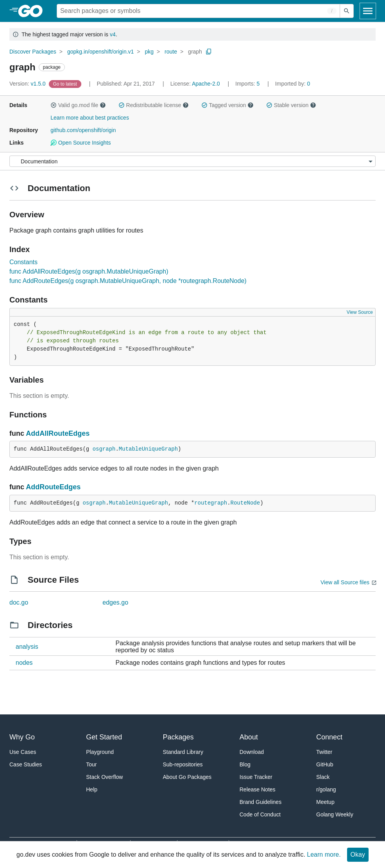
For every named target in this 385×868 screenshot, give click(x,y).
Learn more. (324, 855)
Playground (100, 752)
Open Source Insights (81, 143)
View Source (360, 312)
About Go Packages (187, 777)
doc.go (19, 602)
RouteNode (245, 503)
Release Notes (258, 789)
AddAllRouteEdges (58, 433)
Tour (91, 764)
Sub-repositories (183, 764)
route (171, 52)
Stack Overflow (104, 777)
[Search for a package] (198, 11)
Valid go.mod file (78, 105)
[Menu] (192, 161)
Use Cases (23, 752)
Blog (245, 764)
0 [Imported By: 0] (293, 84)
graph (195, 52)
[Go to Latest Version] (66, 84)
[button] (54, 105)
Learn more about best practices (90, 118)
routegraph (211, 503)
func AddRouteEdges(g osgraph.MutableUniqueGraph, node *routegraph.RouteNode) (128, 281)
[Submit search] (347, 11)
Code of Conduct (260, 814)
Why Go (22, 737)
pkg (149, 52)
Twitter (324, 752)
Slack (323, 777)
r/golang (326, 789)
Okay (358, 855)
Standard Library (183, 752)
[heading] (33, 11)
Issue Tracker (256, 777)
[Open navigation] (368, 11)
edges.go (115, 602)
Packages (178, 737)
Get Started (104, 737)
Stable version (291, 105)
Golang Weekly (335, 814)
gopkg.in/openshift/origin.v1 (100, 52)
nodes (24, 663)
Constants (23, 262)
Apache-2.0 (206, 84)
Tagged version (227, 105)
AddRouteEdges (53, 487)
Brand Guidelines (261, 802)
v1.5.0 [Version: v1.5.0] (28, 84)
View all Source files (345, 582)
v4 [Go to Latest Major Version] (113, 34)
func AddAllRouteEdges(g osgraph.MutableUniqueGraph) (89, 271)
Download (252, 752)
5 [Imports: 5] (248, 84)
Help (92, 789)
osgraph (104, 449)
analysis (27, 647)
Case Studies (26, 764)
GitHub (325, 764)
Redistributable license (154, 105)
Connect (329, 737)
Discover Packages (33, 52)
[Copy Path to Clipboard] (209, 52)
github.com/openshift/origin (83, 130)
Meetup (325, 802)
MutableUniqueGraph (148, 449)
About (249, 737)
